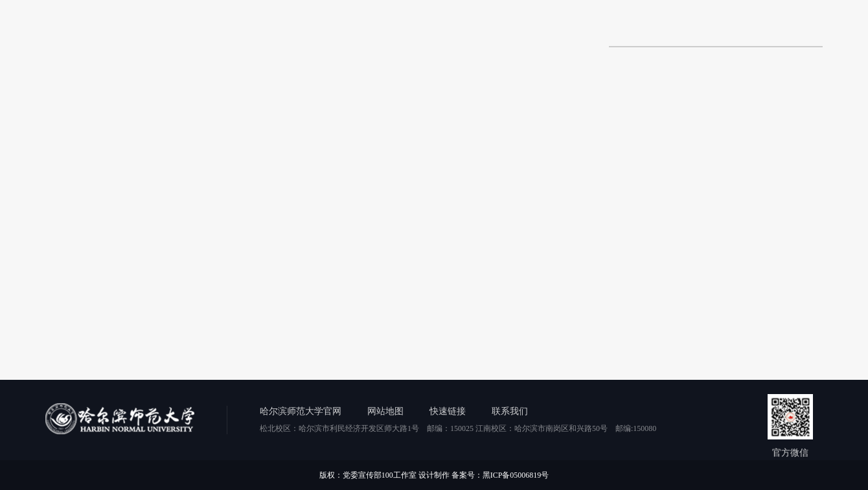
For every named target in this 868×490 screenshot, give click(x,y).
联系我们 (510, 411)
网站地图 (385, 411)
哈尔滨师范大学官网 (301, 411)
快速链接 (448, 411)
